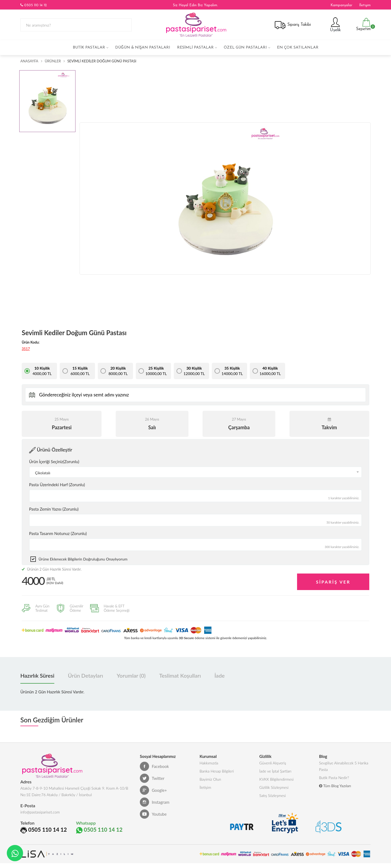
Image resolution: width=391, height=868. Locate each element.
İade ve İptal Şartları (275, 771)
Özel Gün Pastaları (245, 48)
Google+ (153, 790)
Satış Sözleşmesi (272, 795)
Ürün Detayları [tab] (86, 675)
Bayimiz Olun (210, 779)
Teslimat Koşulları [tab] (180, 675)
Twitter (152, 778)
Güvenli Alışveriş (273, 763)
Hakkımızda (209, 763)
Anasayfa (29, 61)
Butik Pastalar (89, 48)
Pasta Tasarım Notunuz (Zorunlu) (58, 533)
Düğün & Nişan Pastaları (143, 48)
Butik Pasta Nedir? (334, 778)
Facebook (154, 766)
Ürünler (53, 61)
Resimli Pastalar (195, 48)
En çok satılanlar (298, 48)
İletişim (365, 5)
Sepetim (363, 25)
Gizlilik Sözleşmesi (274, 787)
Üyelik (335, 25)
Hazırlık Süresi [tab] (37, 675)
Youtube (153, 814)
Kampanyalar (341, 5)
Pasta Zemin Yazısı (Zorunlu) (54, 509)
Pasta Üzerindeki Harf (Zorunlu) (57, 485)
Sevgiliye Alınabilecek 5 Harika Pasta (344, 766)
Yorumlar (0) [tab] (131, 675)
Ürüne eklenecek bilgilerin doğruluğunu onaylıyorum (83, 559)
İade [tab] (220, 675)
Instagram (155, 802)
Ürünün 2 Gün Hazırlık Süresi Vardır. (52, 569)
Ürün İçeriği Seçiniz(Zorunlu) (54, 462)
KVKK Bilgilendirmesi (276, 779)
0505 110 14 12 (34, 5)
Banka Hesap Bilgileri (217, 771)
